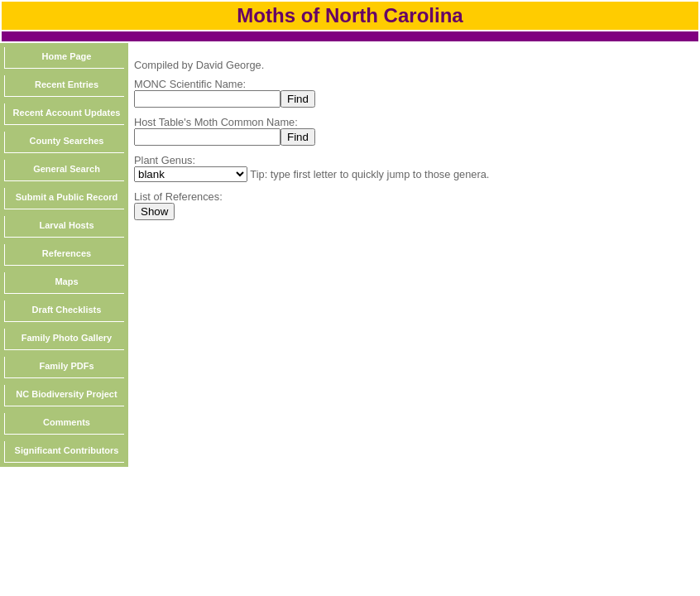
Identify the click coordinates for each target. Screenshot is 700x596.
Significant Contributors (67, 450)
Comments (67, 422)
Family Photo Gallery (67, 338)
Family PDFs (66, 366)
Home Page (67, 56)
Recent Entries (67, 84)
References (67, 253)
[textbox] (207, 99)
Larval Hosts (66, 225)
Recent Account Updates (67, 113)
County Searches (67, 141)
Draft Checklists (67, 310)
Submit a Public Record (67, 197)
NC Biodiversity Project (66, 394)
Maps (66, 281)
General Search (67, 169)
